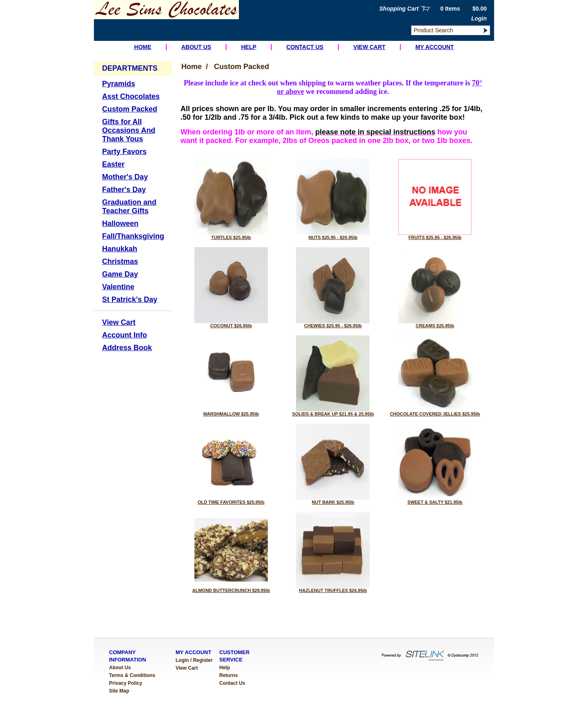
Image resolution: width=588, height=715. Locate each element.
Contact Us (305, 47)
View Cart (369, 47)
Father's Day (124, 190)
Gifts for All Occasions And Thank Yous (129, 130)
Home (143, 47)
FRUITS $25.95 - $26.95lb (435, 237)
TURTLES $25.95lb (231, 237)
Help (248, 47)
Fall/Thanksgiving (133, 236)
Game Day (120, 274)
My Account (434, 47)
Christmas (120, 261)
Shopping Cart (399, 9)
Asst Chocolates (131, 96)
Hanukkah (120, 249)
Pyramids (119, 84)
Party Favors (124, 152)
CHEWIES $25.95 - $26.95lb (333, 326)
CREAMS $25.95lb (435, 326)
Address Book (127, 348)
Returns (228, 675)
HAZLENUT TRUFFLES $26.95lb (333, 590)
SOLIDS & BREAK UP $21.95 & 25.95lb (333, 414)
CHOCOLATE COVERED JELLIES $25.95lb (435, 414)
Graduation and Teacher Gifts (129, 207)
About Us (196, 47)
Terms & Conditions (132, 675)
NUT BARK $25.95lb (333, 502)
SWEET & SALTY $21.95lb (435, 502)
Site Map (119, 691)
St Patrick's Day (130, 299)
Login (479, 18)
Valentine (118, 287)
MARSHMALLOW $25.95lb (231, 414)
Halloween (120, 223)
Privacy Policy (126, 683)
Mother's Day (125, 177)
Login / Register (194, 660)
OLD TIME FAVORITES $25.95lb (231, 502)
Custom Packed (130, 109)
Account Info (125, 335)
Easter (113, 164)
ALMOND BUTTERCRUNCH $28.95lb (231, 590)
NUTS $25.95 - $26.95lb (333, 237)
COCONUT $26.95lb (231, 326)
